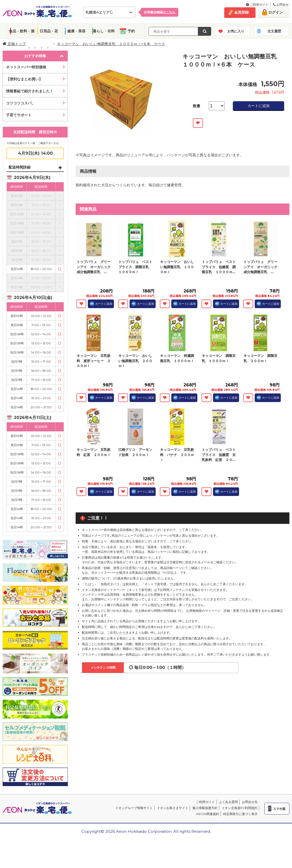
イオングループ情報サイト (134, 808)
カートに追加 (259, 106)
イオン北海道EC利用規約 (239, 808)
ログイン (276, 12)
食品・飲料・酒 (22, 31)
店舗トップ (14, 44)
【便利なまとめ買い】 (24, 79)
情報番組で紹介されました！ (30, 91)
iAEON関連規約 (208, 814)
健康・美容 (76, 31)
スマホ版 (279, 809)
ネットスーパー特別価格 (26, 67)
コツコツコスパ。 (21, 103)
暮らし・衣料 (104, 31)
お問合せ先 (250, 802)
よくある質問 (228, 802)
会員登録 (241, 12)
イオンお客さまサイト (173, 808)
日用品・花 (49, 31)
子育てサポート (19, 115)
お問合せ (281, 5)
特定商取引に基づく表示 (240, 814)
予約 (131, 31)
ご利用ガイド (257, 5)
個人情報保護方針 (205, 808)
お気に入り (236, 31)
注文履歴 (274, 31)
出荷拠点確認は (160, 12)
